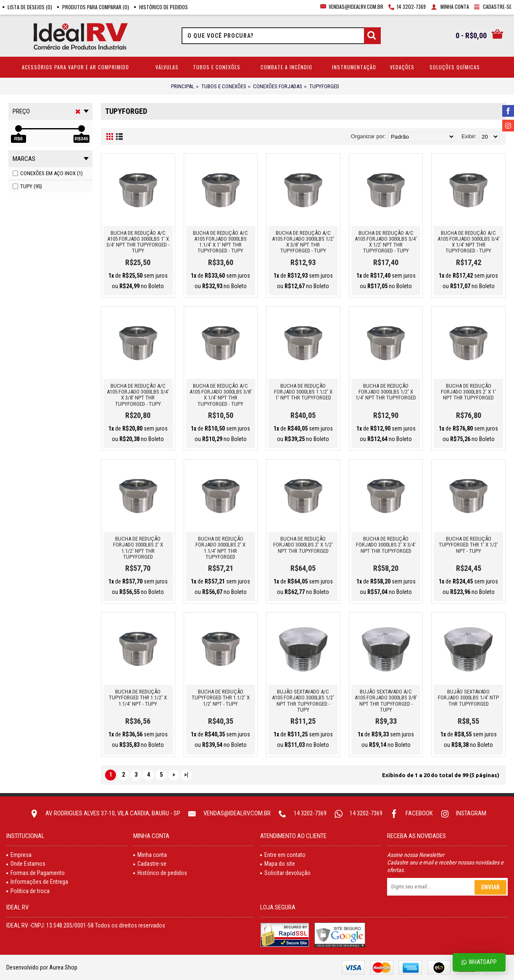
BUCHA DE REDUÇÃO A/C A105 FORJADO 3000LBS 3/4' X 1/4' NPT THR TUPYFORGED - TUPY (469, 242)
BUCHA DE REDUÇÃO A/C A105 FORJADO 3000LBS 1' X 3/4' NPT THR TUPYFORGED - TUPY (138, 242)
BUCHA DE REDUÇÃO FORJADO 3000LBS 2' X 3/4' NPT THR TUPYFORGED (386, 545)
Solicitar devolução (285, 873)
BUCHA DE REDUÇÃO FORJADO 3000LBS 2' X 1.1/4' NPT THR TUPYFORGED (220, 548)
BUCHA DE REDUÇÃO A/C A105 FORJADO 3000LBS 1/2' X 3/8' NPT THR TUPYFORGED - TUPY (303, 242)
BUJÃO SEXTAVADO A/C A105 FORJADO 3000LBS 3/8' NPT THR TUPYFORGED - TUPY (386, 701)
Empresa (19, 855)
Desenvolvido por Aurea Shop (42, 967)
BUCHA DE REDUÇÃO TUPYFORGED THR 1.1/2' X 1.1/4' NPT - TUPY (138, 698)
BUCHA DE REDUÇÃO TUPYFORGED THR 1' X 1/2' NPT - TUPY (468, 545)
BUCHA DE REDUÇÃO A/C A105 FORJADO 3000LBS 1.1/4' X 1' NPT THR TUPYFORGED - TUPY (220, 242)
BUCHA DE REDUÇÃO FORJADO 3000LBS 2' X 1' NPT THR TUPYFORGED (468, 392)
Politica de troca (28, 891)
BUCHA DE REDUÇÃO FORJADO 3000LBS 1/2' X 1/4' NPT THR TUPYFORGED (386, 392)
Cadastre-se (150, 864)
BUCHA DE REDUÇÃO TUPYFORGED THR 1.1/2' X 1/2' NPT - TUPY (221, 698)
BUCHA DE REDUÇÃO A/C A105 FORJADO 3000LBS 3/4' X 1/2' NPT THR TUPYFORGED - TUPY (386, 242)
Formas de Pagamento (36, 873)
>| (186, 775)
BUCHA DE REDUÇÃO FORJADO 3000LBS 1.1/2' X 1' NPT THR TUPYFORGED (303, 392)
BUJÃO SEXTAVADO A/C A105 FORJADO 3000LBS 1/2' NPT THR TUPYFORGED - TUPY (303, 701)
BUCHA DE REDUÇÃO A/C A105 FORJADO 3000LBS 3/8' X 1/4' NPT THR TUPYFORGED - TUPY (221, 395)
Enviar (490, 887)
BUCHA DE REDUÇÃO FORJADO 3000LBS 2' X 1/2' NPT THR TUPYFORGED (303, 545)
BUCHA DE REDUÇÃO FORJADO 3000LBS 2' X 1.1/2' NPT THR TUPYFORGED (138, 548)
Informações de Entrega (37, 882)
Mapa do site (278, 864)
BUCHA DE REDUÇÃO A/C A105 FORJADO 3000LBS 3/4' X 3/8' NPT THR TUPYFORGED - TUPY (138, 395)
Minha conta (150, 855)
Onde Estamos (26, 864)
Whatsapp (479, 962)
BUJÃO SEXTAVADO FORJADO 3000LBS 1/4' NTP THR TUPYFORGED (468, 698)
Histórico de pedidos (160, 873)
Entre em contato (283, 855)
